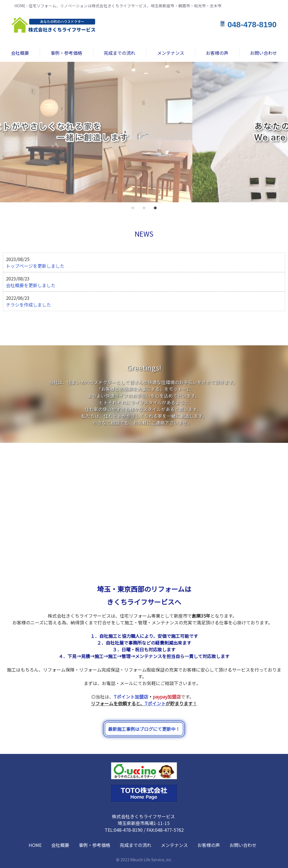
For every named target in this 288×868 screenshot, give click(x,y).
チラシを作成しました (28, 305)
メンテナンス (174, 845)
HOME (35, 845)
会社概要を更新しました (31, 285)
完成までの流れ (136, 845)
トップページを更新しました (35, 266)
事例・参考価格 (94, 845)
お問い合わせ (243, 845)
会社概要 (60, 845)
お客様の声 (209, 845)
